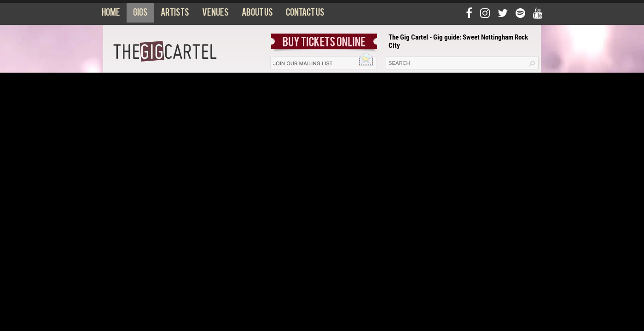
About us (257, 14)
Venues (215, 14)
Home (111, 14)
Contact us (305, 14)
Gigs (140, 14)
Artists (175, 14)
